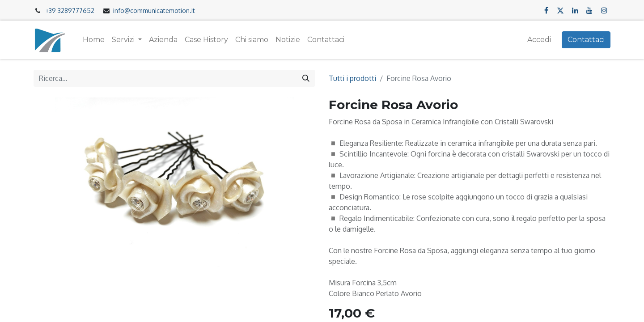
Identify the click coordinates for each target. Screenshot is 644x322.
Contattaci (586, 40)
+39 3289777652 (70, 11)
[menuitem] (94, 40)
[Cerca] (306, 78)
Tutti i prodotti (352, 78)
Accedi (539, 40)
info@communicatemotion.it (154, 11)
